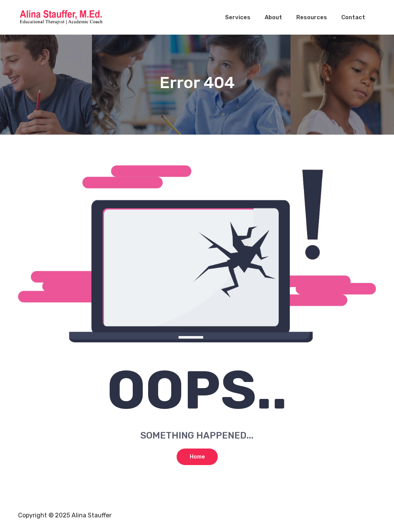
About (273, 17)
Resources (312, 17)
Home (197, 457)
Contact (353, 17)
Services (238, 17)
